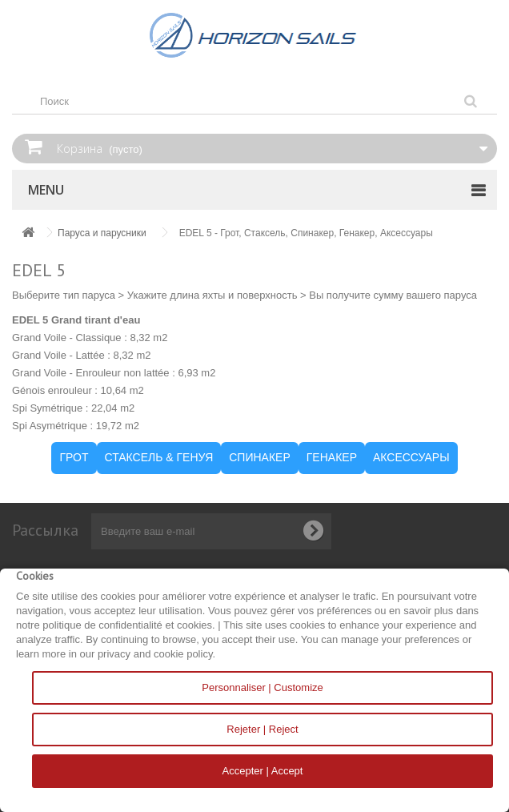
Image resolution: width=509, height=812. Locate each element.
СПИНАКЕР (260, 457)
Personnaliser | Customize (263, 687)
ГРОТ (74, 457)
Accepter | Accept (263, 771)
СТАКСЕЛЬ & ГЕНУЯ (159, 457)
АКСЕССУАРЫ (411, 457)
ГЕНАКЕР (332, 457)
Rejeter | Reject (262, 729)
